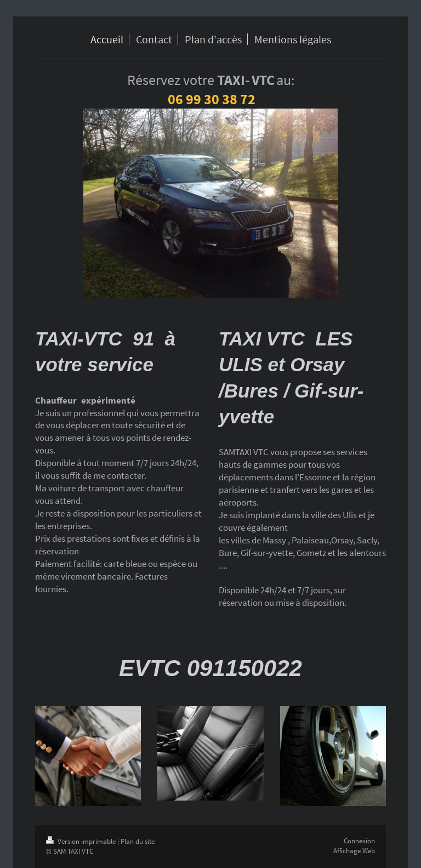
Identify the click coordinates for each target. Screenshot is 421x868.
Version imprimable (82, 841)
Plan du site (138, 841)
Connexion (359, 841)
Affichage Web (354, 851)
